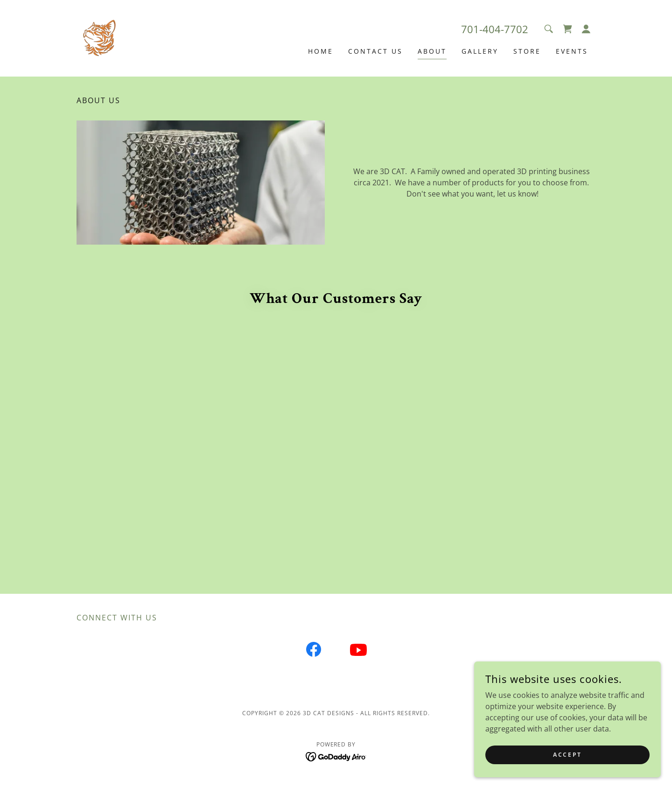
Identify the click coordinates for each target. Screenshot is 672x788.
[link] (100, 37)
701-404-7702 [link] (495, 29)
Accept (567, 755)
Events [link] (572, 51)
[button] (586, 29)
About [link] (432, 51)
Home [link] (321, 51)
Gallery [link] (480, 51)
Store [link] (527, 51)
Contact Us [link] (375, 51)
